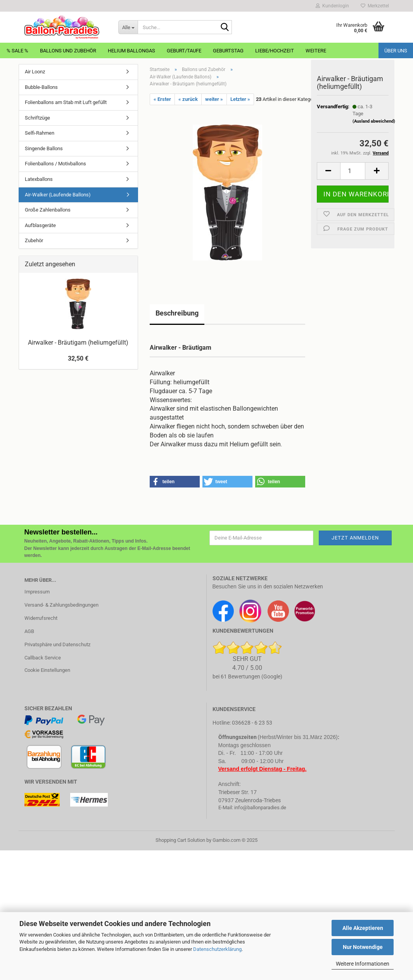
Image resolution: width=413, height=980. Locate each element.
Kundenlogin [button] (332, 6)
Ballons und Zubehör (68, 51)
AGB (29, 631)
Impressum (37, 592)
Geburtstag (228, 51)
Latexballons (39, 179)
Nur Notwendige (363, 947)
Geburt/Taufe (184, 51)
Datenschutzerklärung (217, 949)
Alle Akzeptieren (363, 928)
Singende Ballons (44, 148)
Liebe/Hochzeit (275, 51)
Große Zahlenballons (48, 210)
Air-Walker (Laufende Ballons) (58, 195)
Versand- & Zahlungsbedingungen (61, 605)
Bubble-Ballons (41, 87)
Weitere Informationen (363, 964)
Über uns (396, 51)
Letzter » (240, 99)
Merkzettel (375, 6)
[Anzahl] (353, 175)
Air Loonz (35, 72)
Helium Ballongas (131, 51)
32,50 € (78, 358)
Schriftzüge (37, 118)
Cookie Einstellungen (47, 670)
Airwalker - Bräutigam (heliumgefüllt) (78, 343)
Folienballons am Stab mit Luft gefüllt (66, 102)
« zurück (188, 99)
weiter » (214, 99)
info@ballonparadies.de (260, 807)
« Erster (162, 99)
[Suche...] (128, 27)
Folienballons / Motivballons (55, 164)
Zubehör (34, 240)
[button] (328, 175)
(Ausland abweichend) (374, 126)
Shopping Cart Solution (180, 840)
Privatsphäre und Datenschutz (57, 644)
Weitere (316, 51)
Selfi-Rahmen (40, 133)
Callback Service (43, 658)
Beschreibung (177, 313)
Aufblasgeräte (40, 225)
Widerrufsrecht (41, 618)
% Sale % (17, 51)
